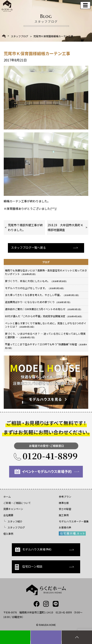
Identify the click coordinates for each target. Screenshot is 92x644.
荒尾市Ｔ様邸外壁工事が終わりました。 (25, 227)
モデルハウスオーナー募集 (74, 521)
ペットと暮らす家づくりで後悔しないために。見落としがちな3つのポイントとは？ (46, 325)
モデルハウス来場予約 (33, 550)
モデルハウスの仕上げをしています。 (34, 288)
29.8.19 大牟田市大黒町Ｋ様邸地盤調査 (65, 227)
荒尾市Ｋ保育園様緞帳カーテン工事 (53, 36)
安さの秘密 (65, 509)
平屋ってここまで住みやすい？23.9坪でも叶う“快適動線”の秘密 (46, 346)
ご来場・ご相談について (17, 503)
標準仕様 (64, 503)
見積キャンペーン (13, 509)
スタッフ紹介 (15, 521)
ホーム (7, 497)
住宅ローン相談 (29, 567)
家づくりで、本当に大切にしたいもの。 (36, 281)
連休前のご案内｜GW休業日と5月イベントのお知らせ (43, 309)
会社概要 (8, 515)
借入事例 (8, 534)
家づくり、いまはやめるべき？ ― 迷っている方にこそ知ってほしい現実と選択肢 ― (45, 335)
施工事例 (64, 515)
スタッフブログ (20, 36)
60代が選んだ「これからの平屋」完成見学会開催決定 (44, 316)
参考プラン (65, 497)
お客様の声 (65, 527)
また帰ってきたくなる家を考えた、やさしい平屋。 (42, 295)
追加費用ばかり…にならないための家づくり (38, 302)
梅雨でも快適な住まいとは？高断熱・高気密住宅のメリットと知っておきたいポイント (46, 272)
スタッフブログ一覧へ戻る (28, 247)
